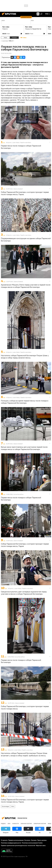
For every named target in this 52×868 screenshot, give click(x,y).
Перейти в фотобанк (26, 142)
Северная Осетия (40, 823)
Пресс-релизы (42, 840)
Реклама (34, 840)
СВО (9, 823)
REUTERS (10, 494)
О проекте (4, 840)
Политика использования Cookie (32, 843)
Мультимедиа (5, 806)
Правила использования (16, 840)
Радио (3, 823)
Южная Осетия (26, 823)
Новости (5, 29)
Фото (13, 806)
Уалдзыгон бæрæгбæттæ (33, 29)
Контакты (27, 840)
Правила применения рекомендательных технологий (18, 845)
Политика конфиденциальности (11, 843)
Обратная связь (41, 845)
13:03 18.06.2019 (6, 53)
